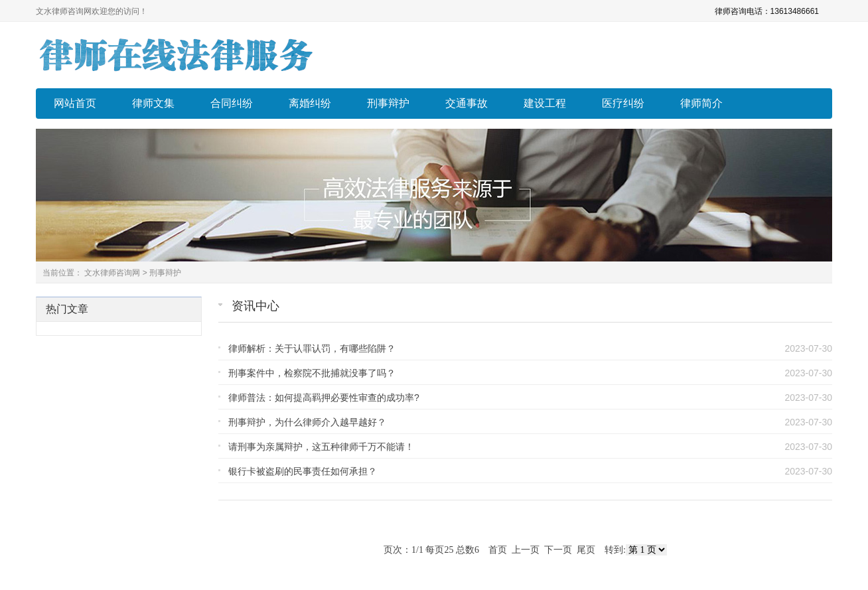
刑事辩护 (388, 103)
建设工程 (545, 103)
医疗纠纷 (623, 103)
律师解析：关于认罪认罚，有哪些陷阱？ (312, 348)
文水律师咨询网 (112, 273)
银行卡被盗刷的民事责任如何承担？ (303, 471)
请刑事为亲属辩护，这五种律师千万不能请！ (321, 447)
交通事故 (467, 103)
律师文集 (153, 103)
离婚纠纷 (310, 103)
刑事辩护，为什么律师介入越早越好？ (307, 422)
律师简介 (701, 103)
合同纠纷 (232, 103)
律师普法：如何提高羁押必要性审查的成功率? (324, 398)
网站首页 (75, 103)
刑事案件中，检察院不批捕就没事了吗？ (312, 373)
